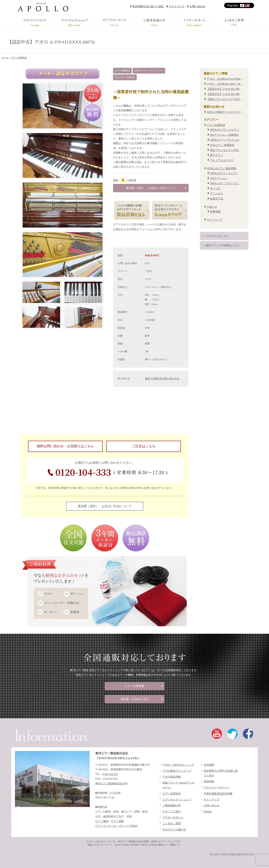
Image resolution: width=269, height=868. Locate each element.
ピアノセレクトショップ (75, 22)
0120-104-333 (107, 472)
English (247, 6)
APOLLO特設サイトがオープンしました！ (232, 112)
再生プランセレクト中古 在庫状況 (230, 150)
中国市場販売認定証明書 (218, 794)
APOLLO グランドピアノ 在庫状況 (230, 130)
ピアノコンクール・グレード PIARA (117, 826)
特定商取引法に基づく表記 (148, 6)
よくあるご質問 (234, 22)
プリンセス (217, 193)
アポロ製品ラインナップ (177, 771)
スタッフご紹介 (172, 812)
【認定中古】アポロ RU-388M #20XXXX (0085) (234, 89)
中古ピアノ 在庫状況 (125, 77)
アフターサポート (194, 22)
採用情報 (209, 781)
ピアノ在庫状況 (19, 58)
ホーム (5, 58)
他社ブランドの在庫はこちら (222, 245)
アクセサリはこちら (217, 236)
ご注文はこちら (144, 446)
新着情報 (215, 212)
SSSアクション (219, 178)
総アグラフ (217, 155)
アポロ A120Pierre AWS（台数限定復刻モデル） (235, 84)
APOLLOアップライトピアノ (227, 183)
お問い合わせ (197, 6)
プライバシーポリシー (217, 787)
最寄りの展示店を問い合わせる (162, 378)
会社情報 (209, 765)
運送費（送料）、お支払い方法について (151, 188)
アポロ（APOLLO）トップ (178, 765)
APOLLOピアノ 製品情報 (221, 168)
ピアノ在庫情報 (135, 686)
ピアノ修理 (102, 821)
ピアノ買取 (118, 821)
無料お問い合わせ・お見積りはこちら (65, 446)
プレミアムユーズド (222, 160)
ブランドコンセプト (35, 22)
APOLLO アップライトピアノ (149, 71)
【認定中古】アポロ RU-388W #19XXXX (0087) (234, 94)
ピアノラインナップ (115, 22)
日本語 (242, 6)
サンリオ (215, 188)
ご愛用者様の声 (154, 22)
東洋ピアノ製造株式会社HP (111, 784)
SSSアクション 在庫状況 (224, 135)
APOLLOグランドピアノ (224, 173)
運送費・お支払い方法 (134, 699)
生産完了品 (217, 199)
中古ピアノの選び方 (174, 830)
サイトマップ (177, 6)
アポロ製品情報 (172, 777)
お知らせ (212, 207)
